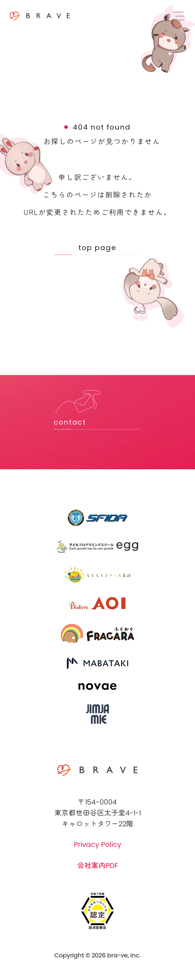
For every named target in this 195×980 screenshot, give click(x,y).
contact (70, 422)
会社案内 (98, 865)
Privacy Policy (98, 844)
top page (97, 248)
